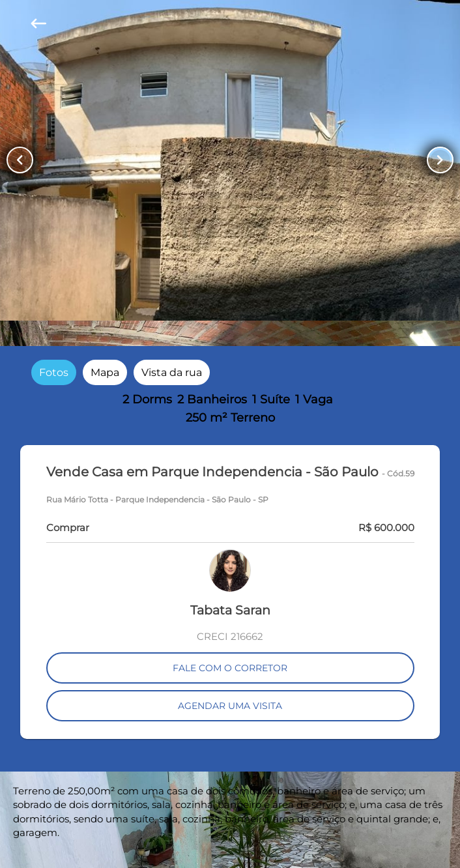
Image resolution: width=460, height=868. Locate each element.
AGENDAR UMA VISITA (230, 706)
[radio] (54, 372)
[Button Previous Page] (20, 160)
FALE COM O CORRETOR (230, 668)
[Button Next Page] (440, 160)
